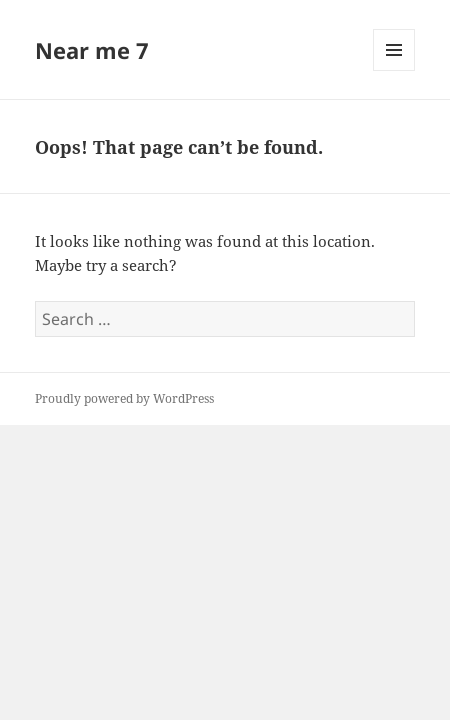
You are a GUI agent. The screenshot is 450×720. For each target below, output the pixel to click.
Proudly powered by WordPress (124, 398)
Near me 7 (92, 50)
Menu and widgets (394, 70)
